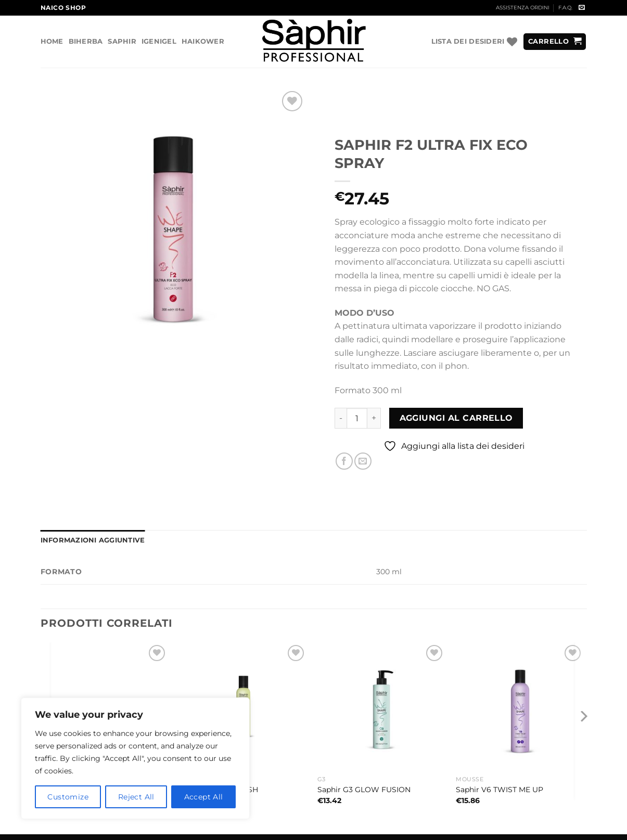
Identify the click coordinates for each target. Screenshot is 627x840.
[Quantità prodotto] (357, 418)
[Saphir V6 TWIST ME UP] (520, 707)
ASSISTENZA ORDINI (523, 8)
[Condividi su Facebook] (344, 461)
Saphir (122, 41)
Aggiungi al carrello (456, 418)
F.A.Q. (565, 8)
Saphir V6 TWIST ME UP (500, 790)
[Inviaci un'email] (582, 8)
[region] (135, 758)
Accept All (204, 797)
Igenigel (159, 41)
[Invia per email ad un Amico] (363, 461)
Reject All (136, 797)
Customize (68, 797)
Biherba (86, 41)
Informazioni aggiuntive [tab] (93, 540)
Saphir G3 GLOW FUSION (364, 790)
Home (52, 41)
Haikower (203, 41)
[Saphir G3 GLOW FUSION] (382, 707)
